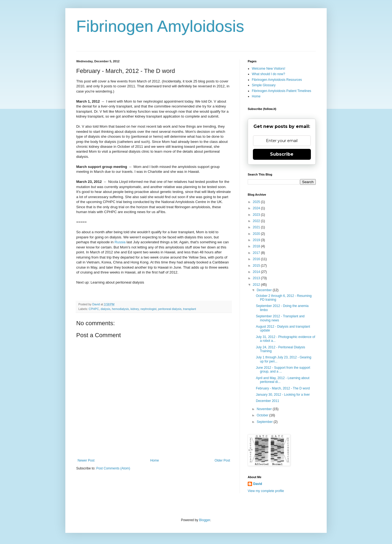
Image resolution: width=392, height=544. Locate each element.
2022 (257, 221)
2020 (257, 234)
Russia (120, 242)
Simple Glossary (264, 85)
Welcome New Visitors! (269, 69)
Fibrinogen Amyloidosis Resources (277, 80)
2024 (257, 208)
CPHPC (94, 309)
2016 (257, 259)
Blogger (205, 520)
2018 (257, 246)
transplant (190, 309)
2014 (257, 272)
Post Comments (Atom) (113, 468)
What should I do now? (268, 74)
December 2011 (267, 401)
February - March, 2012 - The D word (283, 388)
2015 (257, 266)
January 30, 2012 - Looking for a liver (283, 395)
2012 (257, 285)
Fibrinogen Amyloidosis (160, 26)
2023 (257, 215)
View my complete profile (266, 491)
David (258, 484)
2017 (257, 253)
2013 (257, 278)
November (265, 409)
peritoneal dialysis (170, 309)
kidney (134, 309)
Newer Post (86, 460)
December (265, 290)
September (265, 422)
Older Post (222, 460)
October (263, 415)
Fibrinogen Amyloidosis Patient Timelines (281, 91)
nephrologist (148, 309)
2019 (257, 240)
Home (155, 460)
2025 (257, 202)
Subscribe (282, 154)
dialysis (105, 309)
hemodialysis (120, 309)
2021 (257, 227)
